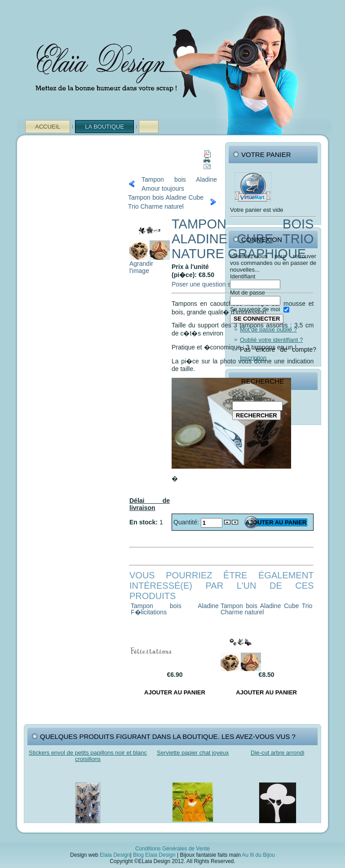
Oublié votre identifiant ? (271, 340)
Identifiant (243, 276)
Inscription (253, 358)
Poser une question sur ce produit (219, 284)
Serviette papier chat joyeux (193, 753)
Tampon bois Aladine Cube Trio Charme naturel (166, 202)
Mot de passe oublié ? (268, 329)
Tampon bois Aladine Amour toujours (179, 184)
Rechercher (247, 398)
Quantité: (187, 522)
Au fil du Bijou (259, 855)
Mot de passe (248, 293)
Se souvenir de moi (255, 309)
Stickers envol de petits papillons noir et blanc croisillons (88, 756)
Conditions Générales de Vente (172, 849)
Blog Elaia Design (154, 855)
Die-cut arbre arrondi (277, 753)
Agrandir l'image (150, 264)
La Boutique (104, 127)
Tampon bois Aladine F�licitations (175, 609)
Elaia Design (115, 855)
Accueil (48, 127)
